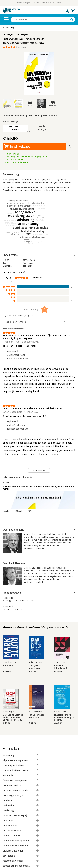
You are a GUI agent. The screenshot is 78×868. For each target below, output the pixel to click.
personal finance (21, 836)
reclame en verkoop (21, 861)
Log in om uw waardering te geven (18, 316)
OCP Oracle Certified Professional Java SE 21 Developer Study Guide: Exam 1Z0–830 (13, 717)
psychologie (21, 856)
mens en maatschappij (21, 816)
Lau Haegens (9, 35)
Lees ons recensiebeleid (14, 328)
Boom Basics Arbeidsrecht (61, 667)
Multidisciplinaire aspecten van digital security (64, 717)
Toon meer (38, 470)
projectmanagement (21, 851)
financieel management (21, 780)
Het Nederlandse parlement (37, 716)
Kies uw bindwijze (11, 122)
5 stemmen (21, 47)
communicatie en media (21, 770)
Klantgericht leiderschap (35, 667)
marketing (21, 811)
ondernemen (21, 826)
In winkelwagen (21, 147)
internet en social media (21, 790)
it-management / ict (21, 795)
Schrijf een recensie (16, 322)
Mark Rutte (8, 666)
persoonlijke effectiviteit (21, 846)
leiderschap (21, 806)
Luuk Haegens (22, 35)
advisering (21, 755)
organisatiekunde (21, 831)
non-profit (21, 821)
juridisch (21, 800)
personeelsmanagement (21, 841)
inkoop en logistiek (21, 785)
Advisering (10, 28)
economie (21, 775)
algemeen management (21, 760)
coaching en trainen (21, 765)
